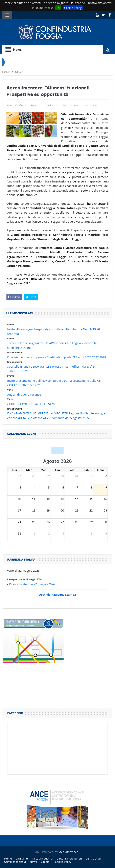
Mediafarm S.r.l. (69, 852)
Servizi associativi (15, 862)
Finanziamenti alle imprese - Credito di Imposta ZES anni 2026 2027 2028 (57, 357)
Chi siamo (22, 859)
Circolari (46, 862)
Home (8, 859)
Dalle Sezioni (90, 105)
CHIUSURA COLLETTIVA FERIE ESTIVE (31, 404)
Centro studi (94, 859)
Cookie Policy (73, 8)
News (33, 862)
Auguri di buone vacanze (24, 395)
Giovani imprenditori (69, 859)
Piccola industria (42, 859)
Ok (58, 8)
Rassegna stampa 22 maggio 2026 (32, 584)
